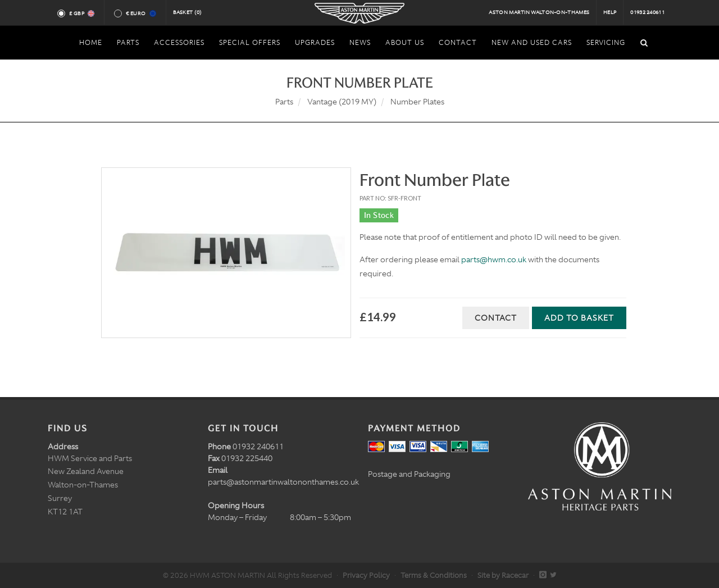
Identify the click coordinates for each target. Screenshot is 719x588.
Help (610, 12)
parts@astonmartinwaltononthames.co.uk (283, 482)
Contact (496, 318)
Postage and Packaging (409, 474)
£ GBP (81, 13)
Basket (188, 12)
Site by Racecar (503, 575)
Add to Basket (579, 318)
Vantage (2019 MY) (342, 102)
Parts (284, 102)
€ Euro (140, 13)
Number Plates (417, 102)
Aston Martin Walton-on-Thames (539, 12)
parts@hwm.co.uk (494, 259)
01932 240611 (647, 12)
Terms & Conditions (434, 575)
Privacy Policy (366, 575)
